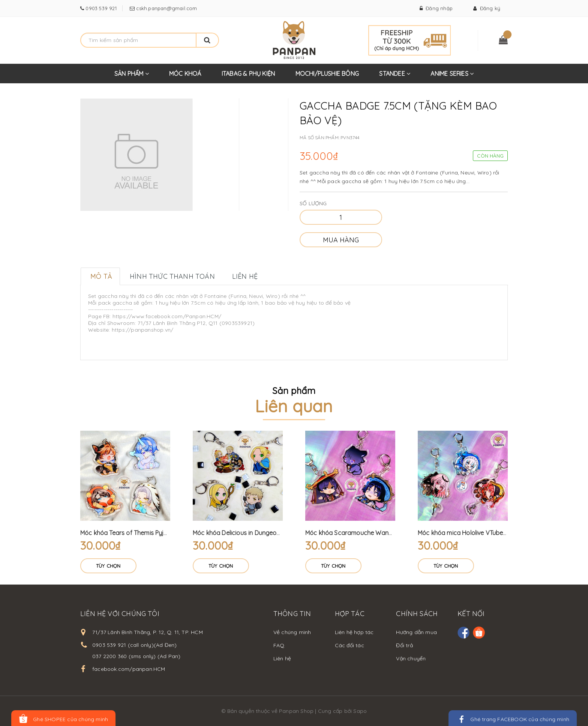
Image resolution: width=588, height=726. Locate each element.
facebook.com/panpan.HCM (129, 669)
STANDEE (395, 77)
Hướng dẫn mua (416, 632)
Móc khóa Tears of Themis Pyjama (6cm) (137, 533)
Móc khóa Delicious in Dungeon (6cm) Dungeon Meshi (268, 533)
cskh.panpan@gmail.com (166, 8)
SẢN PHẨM (132, 77)
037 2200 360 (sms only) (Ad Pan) (136, 656)
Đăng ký (487, 8)
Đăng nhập (436, 8)
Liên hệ (282, 658)
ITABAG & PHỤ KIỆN (248, 74)
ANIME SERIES (452, 77)
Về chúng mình (292, 632)
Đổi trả (404, 645)
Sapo (360, 711)
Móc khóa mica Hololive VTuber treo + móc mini (484, 533)
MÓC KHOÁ (185, 74)
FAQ (279, 645)
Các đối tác (349, 645)
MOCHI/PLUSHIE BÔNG (327, 74)
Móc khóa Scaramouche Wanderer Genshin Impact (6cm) (386, 533)
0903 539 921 (100, 8)
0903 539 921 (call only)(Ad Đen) (134, 645)
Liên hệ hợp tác (354, 632)
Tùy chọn (108, 566)
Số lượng (313, 203)
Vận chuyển (411, 658)
